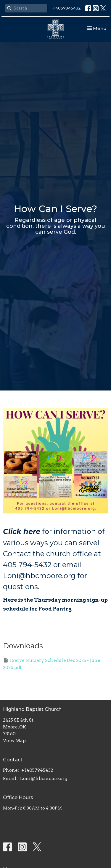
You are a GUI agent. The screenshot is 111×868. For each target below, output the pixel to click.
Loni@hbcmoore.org (44, 779)
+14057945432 (66, 8)
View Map (14, 741)
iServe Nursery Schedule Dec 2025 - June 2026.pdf (52, 664)
